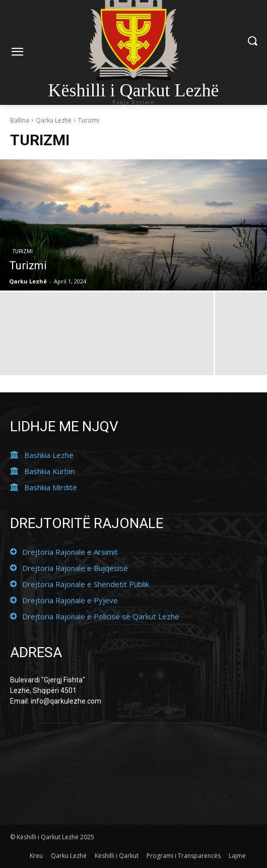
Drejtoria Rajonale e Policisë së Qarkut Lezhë (101, 616)
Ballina (20, 120)
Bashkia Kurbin (49, 471)
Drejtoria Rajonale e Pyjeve (70, 600)
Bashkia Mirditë (51, 487)
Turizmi (23, 251)
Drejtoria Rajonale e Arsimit (70, 552)
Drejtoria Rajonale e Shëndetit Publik (86, 584)
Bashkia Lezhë (49, 455)
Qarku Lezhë (54, 120)
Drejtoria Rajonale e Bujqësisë (75, 568)
